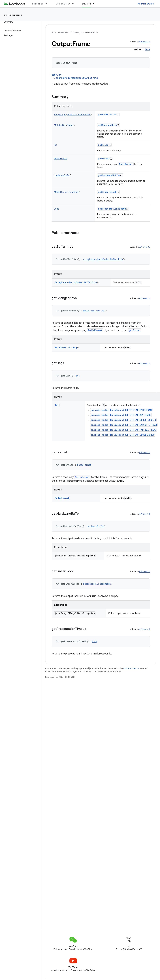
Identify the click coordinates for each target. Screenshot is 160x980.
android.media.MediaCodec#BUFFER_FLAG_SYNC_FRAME (122, 410)
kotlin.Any (57, 75)
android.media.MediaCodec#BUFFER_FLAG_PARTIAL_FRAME (124, 430)
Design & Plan (63, 4)
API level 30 (145, 42)
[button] (20, 35)
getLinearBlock (107, 192)
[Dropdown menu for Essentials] (48, 4)
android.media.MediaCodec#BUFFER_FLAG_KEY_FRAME (121, 415)
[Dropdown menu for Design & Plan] (74, 4)
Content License (131, 668)
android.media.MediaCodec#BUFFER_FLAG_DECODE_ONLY (123, 435)
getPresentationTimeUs (112, 209)
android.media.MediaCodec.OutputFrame (77, 78)
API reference (13, 15)
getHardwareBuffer (109, 175)
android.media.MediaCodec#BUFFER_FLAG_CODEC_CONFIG (123, 420)
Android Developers (61, 32)
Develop (77, 32)
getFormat (104, 159)
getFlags (103, 145)
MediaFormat (126, 164)
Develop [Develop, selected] (87, 4)
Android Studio (146, 4)
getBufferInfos (107, 115)
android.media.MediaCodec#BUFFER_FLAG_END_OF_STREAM (124, 425)
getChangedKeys (107, 125)
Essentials (38, 4)
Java (147, 49)
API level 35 (145, 247)
